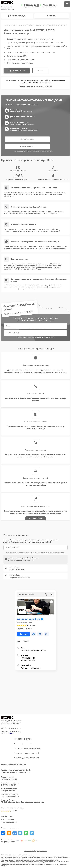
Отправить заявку (27, 146)
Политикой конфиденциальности (54, 552)
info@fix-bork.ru (8, 791)
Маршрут (23, 634)
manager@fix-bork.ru (10, 796)
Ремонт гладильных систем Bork (27, 758)
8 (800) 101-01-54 (9, 785)
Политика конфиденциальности (35, 851)
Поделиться (3, 833)
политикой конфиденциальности (45, 337)
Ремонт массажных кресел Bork (26, 753)
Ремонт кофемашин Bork (24, 744)
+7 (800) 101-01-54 (31, 5)
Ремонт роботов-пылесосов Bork (27, 748)
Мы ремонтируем (17, 16)
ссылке (11, 733)
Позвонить (52, 16)
